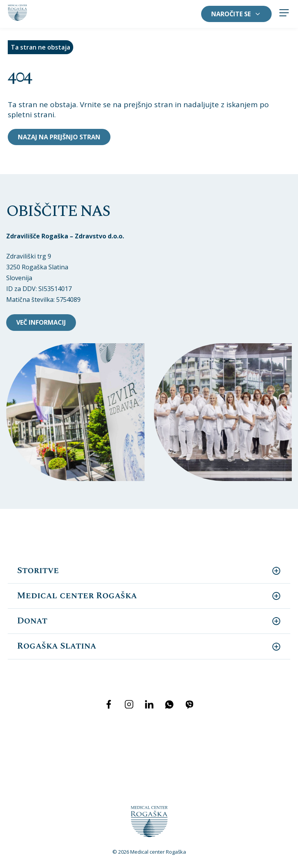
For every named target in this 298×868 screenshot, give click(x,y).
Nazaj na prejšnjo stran (59, 137)
